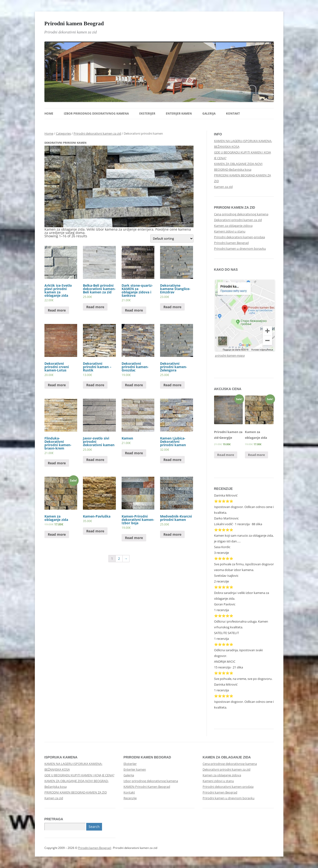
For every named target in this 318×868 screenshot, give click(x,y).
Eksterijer (147, 114)
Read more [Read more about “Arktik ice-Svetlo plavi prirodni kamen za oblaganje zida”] (57, 310)
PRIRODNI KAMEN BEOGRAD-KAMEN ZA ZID (76, 792)
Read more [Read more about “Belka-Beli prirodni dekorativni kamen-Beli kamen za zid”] (95, 307)
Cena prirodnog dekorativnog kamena (241, 214)
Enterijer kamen (179, 114)
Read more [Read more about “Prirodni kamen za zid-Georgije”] (226, 455)
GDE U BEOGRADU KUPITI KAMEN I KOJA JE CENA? (79, 775)
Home (49, 114)
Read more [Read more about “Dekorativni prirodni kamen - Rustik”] (95, 385)
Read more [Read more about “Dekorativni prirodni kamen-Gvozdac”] (134, 385)
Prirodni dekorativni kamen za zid (97, 133)
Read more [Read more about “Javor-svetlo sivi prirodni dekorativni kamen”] (95, 460)
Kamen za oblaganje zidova (233, 226)
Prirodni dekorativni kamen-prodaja (240, 237)
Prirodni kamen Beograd (74, 23)
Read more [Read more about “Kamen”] (134, 453)
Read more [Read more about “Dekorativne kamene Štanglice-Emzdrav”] (172, 307)
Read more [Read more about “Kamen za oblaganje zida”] (57, 534)
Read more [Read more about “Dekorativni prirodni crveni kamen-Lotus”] (57, 385)
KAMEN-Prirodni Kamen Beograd (147, 787)
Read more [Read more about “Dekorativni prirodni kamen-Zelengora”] (172, 385)
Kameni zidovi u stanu (230, 231)
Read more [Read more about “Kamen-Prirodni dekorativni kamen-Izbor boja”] (134, 538)
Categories (63, 133)
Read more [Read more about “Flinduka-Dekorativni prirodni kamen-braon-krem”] (57, 463)
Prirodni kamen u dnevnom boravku (240, 249)
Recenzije (130, 798)
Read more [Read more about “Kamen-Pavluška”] (95, 531)
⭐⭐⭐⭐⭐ (224, 587)
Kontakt (233, 114)
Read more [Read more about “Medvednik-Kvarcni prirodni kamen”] (172, 534)
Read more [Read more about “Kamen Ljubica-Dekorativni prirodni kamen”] (172, 460)
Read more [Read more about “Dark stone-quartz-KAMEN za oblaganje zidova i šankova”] (134, 310)
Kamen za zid (223, 187)
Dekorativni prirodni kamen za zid (238, 220)
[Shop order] (172, 238)
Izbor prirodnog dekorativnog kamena (96, 114)
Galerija (209, 114)
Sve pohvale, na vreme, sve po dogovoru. (243, 679)
